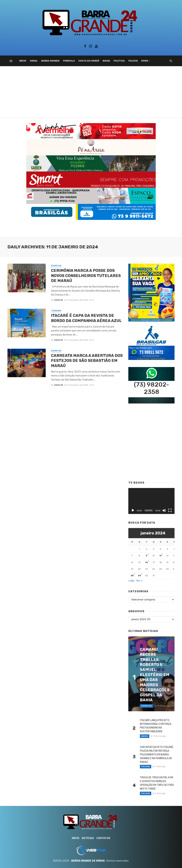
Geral (34, 61)
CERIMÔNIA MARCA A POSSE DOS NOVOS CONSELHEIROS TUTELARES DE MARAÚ (86, 276)
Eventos (56, 266)
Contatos (103, 838)
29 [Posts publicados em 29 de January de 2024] (139, 576)
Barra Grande (50, 61)
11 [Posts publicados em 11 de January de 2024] (160, 556)
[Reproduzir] (133, 510)
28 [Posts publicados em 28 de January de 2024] (132, 576)
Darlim (59, 300)
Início (23, 61)
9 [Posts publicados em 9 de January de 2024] (147, 556)
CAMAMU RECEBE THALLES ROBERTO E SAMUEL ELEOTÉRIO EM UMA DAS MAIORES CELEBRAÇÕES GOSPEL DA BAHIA (155, 675)
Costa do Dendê (89, 61)
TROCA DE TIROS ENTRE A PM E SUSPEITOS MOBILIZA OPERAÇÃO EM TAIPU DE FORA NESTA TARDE (157, 783)
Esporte (147, 61)
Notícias (88, 838)
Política (119, 61)
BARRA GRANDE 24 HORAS (88, 861)
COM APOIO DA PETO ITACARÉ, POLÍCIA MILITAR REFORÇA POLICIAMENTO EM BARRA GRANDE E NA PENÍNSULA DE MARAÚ (157, 755)
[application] (151, 501)
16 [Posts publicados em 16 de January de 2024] (147, 562)
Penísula (69, 61)
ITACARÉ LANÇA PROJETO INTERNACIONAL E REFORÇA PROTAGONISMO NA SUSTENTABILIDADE (156, 726)
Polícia (133, 61)
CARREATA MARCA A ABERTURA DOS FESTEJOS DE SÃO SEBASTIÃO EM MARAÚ (87, 361)
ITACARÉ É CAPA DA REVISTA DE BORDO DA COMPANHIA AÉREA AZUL (87, 318)
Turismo (56, 311)
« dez (131, 581)
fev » (139, 581)
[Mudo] (164, 510)
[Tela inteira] (170, 510)
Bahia (106, 61)
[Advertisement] (91, 93)
